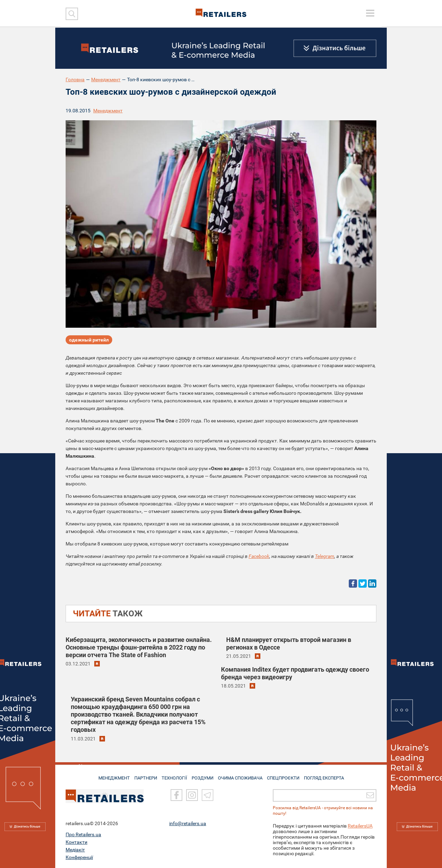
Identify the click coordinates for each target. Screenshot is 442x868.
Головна (75, 80)
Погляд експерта (330, 775)
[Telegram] (208, 795)
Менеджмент (106, 80)
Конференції (79, 857)
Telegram (325, 556)
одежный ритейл (89, 341)
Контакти (76, 842)
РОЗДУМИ (203, 775)
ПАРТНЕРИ (142, 775)
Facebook (259, 556)
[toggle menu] (370, 13)
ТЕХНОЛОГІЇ (173, 775)
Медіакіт (75, 850)
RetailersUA (360, 826)
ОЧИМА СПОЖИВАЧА (242, 775)
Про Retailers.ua (83, 834)
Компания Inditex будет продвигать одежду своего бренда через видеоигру (295, 673)
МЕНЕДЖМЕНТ (108, 775)
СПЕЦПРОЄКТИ (287, 775)
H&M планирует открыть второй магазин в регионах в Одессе (289, 643)
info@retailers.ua (188, 823)
